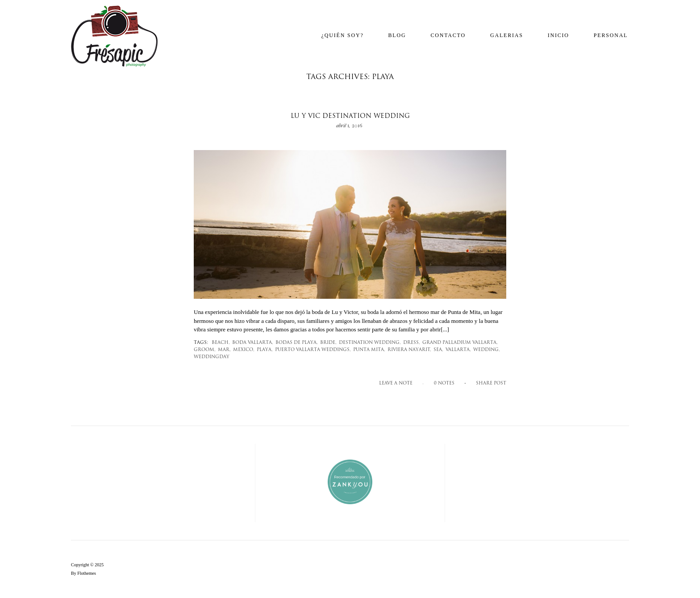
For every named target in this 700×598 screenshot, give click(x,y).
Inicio (558, 35)
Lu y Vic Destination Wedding (350, 116)
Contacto (448, 35)
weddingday (212, 357)
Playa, (265, 350)
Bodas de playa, (297, 343)
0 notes (444, 383)
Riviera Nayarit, (409, 350)
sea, (438, 350)
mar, (224, 350)
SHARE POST (491, 383)
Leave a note (396, 383)
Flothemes (87, 573)
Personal (611, 35)
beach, (221, 343)
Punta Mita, (369, 350)
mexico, (244, 350)
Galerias (507, 35)
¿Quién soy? (343, 35)
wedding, (487, 350)
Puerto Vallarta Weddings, (313, 350)
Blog (397, 35)
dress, (412, 343)
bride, (328, 343)
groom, (205, 350)
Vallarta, (458, 350)
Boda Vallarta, (253, 343)
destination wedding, (370, 343)
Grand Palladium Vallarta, (460, 343)
